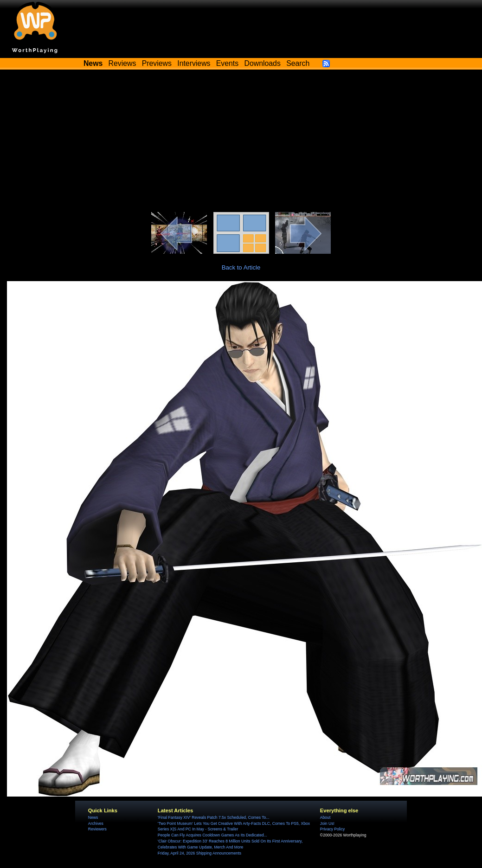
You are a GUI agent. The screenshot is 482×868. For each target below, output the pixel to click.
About (325, 817)
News (93, 817)
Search (298, 63)
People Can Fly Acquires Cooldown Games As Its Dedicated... (212, 835)
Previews (157, 63)
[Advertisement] (241, 142)
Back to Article (241, 267)
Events (227, 63)
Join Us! (327, 823)
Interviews (194, 63)
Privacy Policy (332, 829)
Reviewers (97, 829)
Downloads (263, 63)
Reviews (122, 63)
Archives (96, 823)
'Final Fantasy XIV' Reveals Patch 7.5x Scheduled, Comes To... (214, 817)
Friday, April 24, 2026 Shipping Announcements (199, 853)
